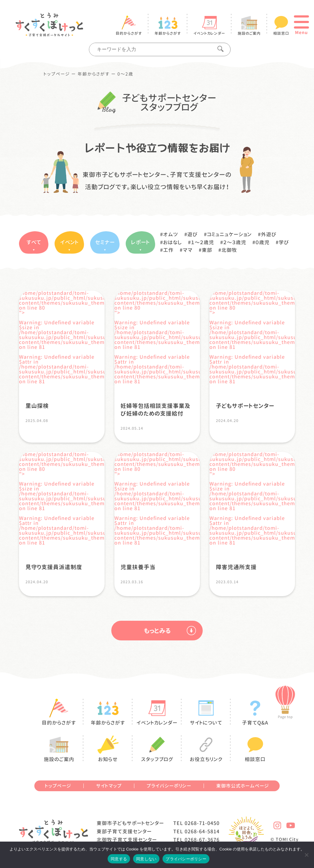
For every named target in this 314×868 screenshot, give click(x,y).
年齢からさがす (94, 74)
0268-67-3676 (202, 840)
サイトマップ (109, 786)
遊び (193, 234)
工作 (168, 250)
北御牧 (229, 250)
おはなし (172, 242)
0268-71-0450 (202, 823)
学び (284, 242)
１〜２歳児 (203, 242)
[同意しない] (306, 855)
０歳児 (262, 242)
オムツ (171, 234)
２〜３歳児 (235, 242)
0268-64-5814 (202, 831)
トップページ (57, 74)
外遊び (269, 234)
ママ (188, 250)
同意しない (146, 859)
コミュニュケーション (229, 234)
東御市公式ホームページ (243, 786)
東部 (207, 250)
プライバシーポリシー (169, 786)
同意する (119, 859)
